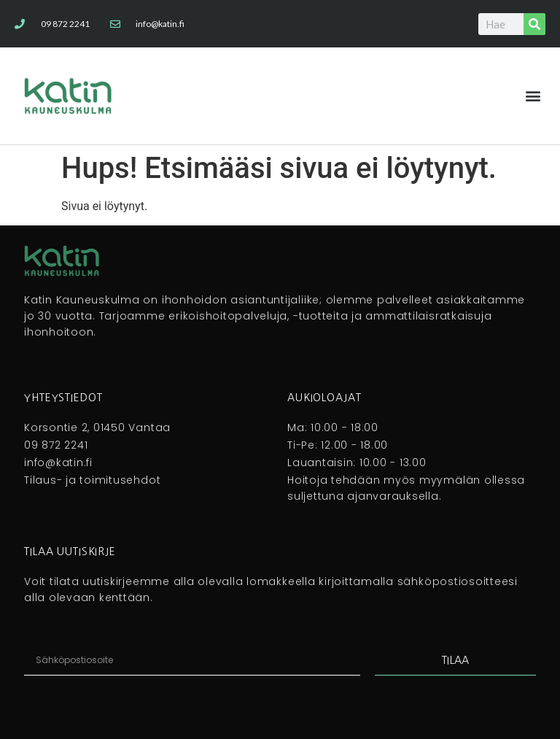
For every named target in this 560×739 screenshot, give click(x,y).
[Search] (534, 24)
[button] (533, 96)
